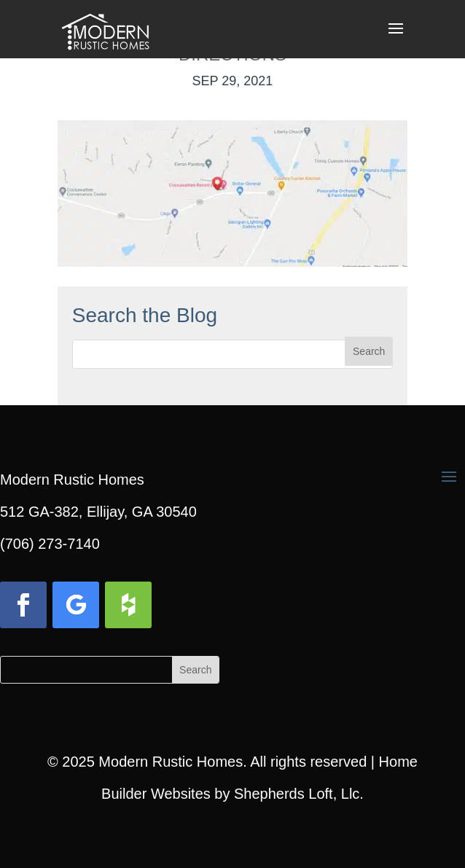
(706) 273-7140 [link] (50, 544)
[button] (396, 38)
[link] (105, 28)
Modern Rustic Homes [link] (171, 762)
